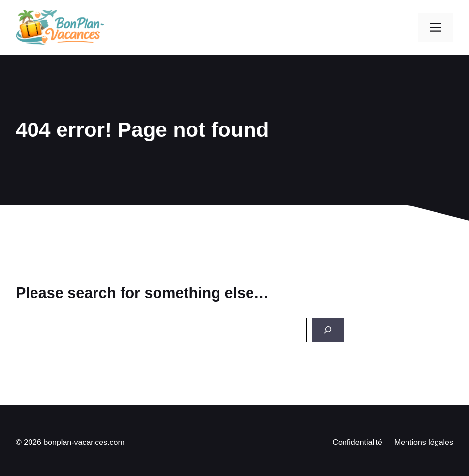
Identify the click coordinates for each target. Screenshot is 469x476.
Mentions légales (424, 442)
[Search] (328, 330)
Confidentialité (358, 442)
